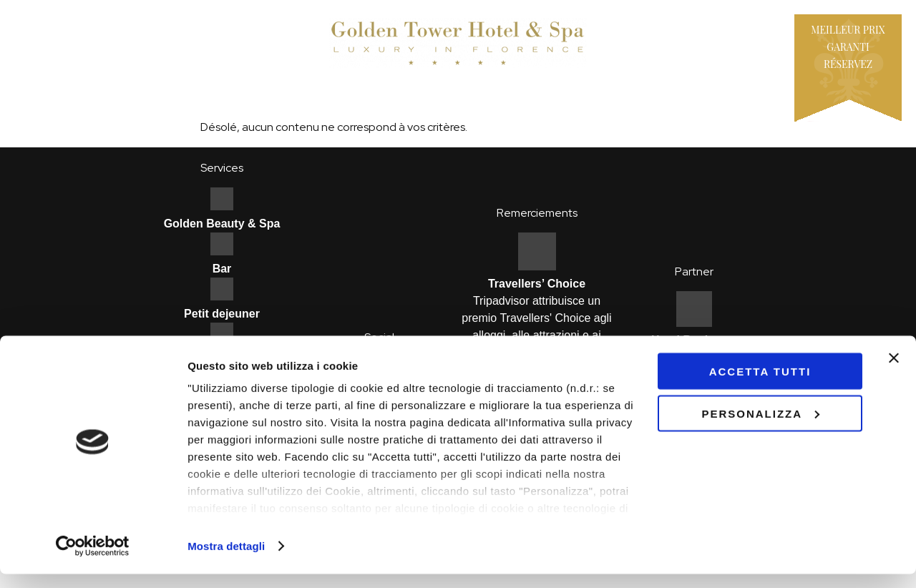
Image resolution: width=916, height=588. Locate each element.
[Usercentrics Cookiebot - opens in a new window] (93, 560)
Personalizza (760, 427)
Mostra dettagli (226, 560)
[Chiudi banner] (894, 372)
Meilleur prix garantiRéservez (848, 47)
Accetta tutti (760, 385)
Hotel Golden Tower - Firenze (458, 43)
